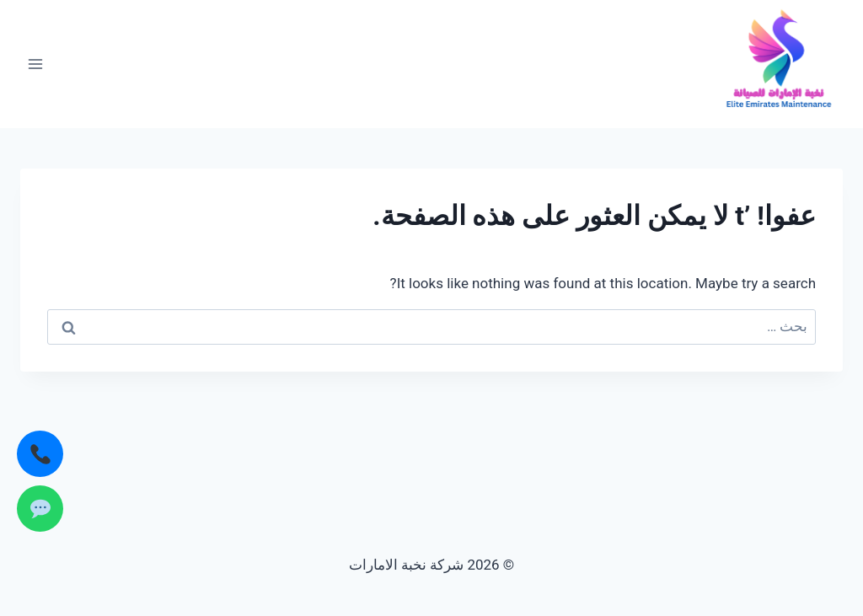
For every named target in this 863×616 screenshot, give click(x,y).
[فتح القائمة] (36, 64)
